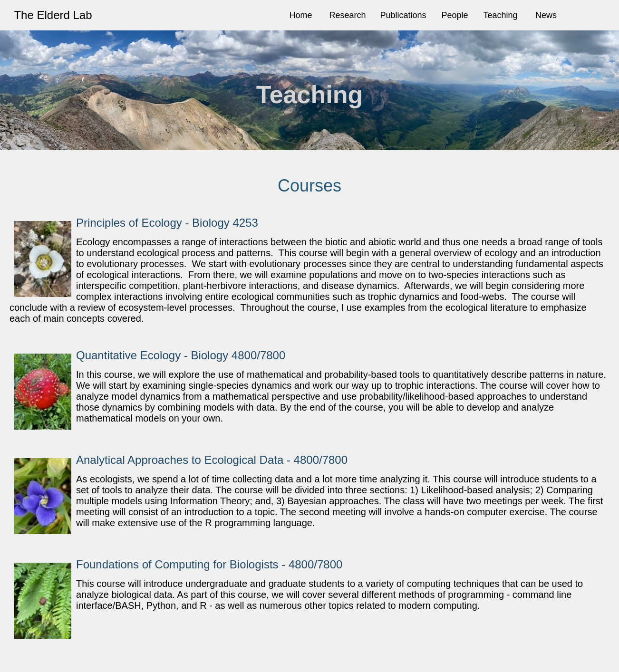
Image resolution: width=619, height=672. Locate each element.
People (455, 15)
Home (300, 15)
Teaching (501, 15)
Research (347, 15)
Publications (403, 15)
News (546, 15)
